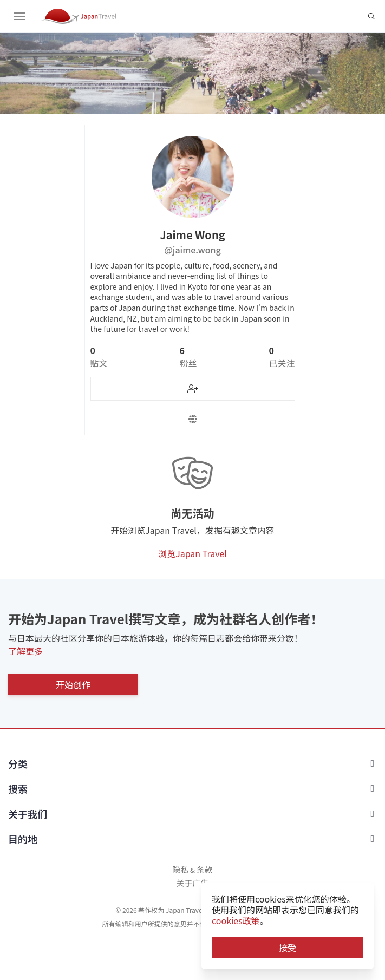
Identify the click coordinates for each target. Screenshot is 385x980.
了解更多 (25, 651)
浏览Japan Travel (192, 553)
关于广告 (192, 883)
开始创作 (73, 684)
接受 (288, 948)
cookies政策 (236, 920)
